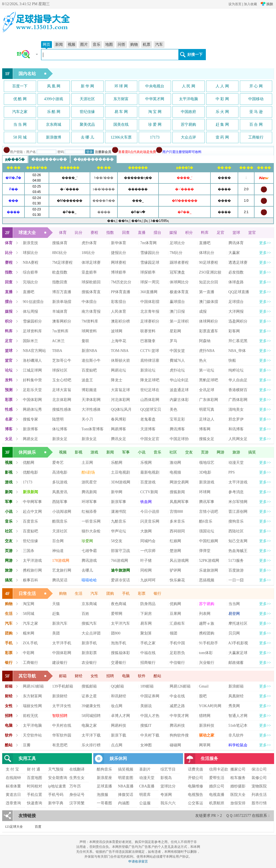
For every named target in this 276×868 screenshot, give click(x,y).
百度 (38, 827)
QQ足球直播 (239, 292)
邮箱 (63, 676)
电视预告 (196, 795)
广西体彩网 (238, 400)
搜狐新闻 (177, 492)
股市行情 (259, 803)
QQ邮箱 (117, 686)
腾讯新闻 (89, 492)
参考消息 (236, 492)
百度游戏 (148, 482)
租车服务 (238, 778)
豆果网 (175, 614)
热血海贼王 (238, 551)
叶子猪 (146, 561)
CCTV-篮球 (150, 351)
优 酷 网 (20, 99)
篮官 (252, 233)
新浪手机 (89, 643)
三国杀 (29, 551)
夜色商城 (119, 604)
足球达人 (207, 419)
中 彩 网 (222, 99)
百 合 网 (256, 125)
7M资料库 (90, 321)
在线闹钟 (13, 778)
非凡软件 (236, 735)
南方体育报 (91, 312)
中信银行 (177, 663)
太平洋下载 (91, 735)
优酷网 (29, 463)
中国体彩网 (32, 400)
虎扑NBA (207, 351)
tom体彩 (206, 653)
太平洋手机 (62, 643)
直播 (142, 233)
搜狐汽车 (89, 623)
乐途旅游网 (209, 570)
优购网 (175, 604)
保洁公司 (259, 769)
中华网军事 (32, 502)
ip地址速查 (57, 786)
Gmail (204, 686)
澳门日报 (177, 312)
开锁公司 (196, 778)
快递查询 (35, 803)
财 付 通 (34, 769)
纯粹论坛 (236, 370)
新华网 (117, 492)
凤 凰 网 (54, 86)
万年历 (75, 786)
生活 (79, 594)
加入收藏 (250, 4)
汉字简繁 (77, 803)
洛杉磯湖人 (32, 361)
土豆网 (87, 463)
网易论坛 (119, 370)
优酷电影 (30, 472)
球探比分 (30, 253)
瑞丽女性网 (32, 706)
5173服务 (236, 561)
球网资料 (89, 331)
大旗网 (146, 531)
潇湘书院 (119, 512)
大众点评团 (91, 633)
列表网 (205, 614)
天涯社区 (87, 99)
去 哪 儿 (87, 137)
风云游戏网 (179, 561)
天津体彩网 (91, 400)
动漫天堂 (236, 463)
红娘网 (175, 541)
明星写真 (207, 410)
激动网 (175, 463)
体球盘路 (236, 282)
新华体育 (119, 243)
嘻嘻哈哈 (89, 580)
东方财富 (121, 99)
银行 (157, 594)
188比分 (88, 253)
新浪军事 (119, 502)
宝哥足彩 (177, 419)
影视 (79, 452)
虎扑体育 (89, 243)
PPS (232, 472)
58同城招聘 (91, 716)
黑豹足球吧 (209, 380)
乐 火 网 (222, 112)
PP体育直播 (121, 292)
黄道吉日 (13, 795)
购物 (134, 45)
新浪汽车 (60, 623)
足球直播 (104, 786)
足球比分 (177, 243)
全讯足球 (207, 390)
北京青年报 (150, 312)
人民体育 (119, 312)
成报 (203, 312)
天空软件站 (32, 735)
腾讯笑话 (60, 580)
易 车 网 (121, 112)
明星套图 (126, 778)
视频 (72, 45)
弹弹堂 (205, 551)
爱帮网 (117, 614)
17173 (155, 137)
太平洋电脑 (188, 99)
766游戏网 (120, 561)
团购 (110, 594)
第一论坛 (207, 370)
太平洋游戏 (238, 482)
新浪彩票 (89, 653)
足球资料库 (32, 331)
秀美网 (234, 706)
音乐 (97, 45)
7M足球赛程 (62, 263)
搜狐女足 (207, 439)
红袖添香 (89, 512)
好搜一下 (195, 54)
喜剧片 (145, 769)
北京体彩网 (62, 400)
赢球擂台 (177, 302)
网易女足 (30, 439)
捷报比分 (119, 253)
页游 (205, 452)
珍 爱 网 (155, 125)
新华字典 (56, 803)
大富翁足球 (120, 390)
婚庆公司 (217, 786)
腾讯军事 (207, 502)
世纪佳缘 (87, 112)
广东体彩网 (209, 400)
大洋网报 (236, 312)
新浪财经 (60, 696)
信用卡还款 (219, 769)
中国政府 (188, 112)
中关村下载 (150, 735)
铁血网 (146, 502)
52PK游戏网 (209, 561)
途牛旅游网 (120, 570)
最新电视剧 (150, 472)
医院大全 (238, 795)
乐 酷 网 (54, 112)
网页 (46, 45)
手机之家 (148, 643)
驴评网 (175, 570)
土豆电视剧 (120, 472)
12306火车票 (121, 137)
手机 (126, 594)
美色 (173, 410)
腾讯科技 (177, 726)
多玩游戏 (60, 482)
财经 (79, 676)
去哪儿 (87, 570)
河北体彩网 (120, 400)
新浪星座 (104, 778)
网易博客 (119, 429)
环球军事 (89, 502)
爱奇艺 (58, 463)
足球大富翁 (62, 390)
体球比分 (207, 253)
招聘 (110, 676)
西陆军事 (60, 502)
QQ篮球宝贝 (151, 410)
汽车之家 (20, 112)
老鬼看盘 (148, 419)
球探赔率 (148, 272)
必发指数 (236, 272)
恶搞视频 (207, 580)
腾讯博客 (177, 429)
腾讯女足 (119, 439)
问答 (122, 45)
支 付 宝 (12, 769)
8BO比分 (60, 253)
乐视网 (146, 463)
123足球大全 (14, 827)
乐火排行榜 (91, 745)
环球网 (205, 492)
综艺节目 (168, 769)
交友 (189, 452)
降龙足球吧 (150, 380)
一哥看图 (104, 803)
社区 (173, 452)
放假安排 (238, 803)
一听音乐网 (91, 521)
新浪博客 (30, 429)
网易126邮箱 (180, 686)
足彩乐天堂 (32, 390)
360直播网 (149, 292)
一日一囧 (236, 580)
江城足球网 (32, 370)
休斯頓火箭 (120, 361)
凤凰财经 (236, 696)
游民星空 (89, 482)
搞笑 (252, 452)
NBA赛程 (31, 263)
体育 (63, 233)
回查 (126, 233)
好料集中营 (32, 380)
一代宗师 (148, 551)
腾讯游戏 (89, 561)
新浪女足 (60, 439)
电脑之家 (89, 726)
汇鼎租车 (177, 623)
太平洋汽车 (120, 623)
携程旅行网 (32, 570)
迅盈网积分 (238, 321)
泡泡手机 (119, 643)
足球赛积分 (150, 321)
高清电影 (60, 472)
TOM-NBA (120, 351)
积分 (189, 233)
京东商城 (54, 125)
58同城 (29, 614)
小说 (142, 452)
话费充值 (196, 769)
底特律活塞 (150, 361)
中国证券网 (150, 696)
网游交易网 (179, 482)
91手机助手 (209, 643)
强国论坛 (207, 531)
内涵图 (124, 803)
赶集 (56, 614)
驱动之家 (207, 735)
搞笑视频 (126, 769)
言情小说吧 (209, 512)
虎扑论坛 (177, 370)
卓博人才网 (120, 716)
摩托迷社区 (238, 623)
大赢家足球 (238, 653)
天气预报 (56, 769)
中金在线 (177, 696)
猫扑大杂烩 (91, 531)
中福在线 (148, 653)
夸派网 (166, 795)
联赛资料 (148, 331)
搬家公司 (238, 769)
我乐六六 (168, 803)
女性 (94, 676)
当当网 (234, 604)
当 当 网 (20, 125)
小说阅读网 (62, 512)
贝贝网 (234, 633)
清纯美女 (236, 410)
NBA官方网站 (35, 351)
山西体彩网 (150, 400)
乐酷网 (117, 463)
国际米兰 (30, 341)
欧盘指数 (60, 272)
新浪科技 (207, 726)
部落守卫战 (120, 551)
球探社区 (60, 370)
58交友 (117, 541)
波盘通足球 (179, 390)
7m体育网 (148, 243)
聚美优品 (87, 125)
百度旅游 (236, 570)
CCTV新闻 (149, 492)
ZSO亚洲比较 (210, 272)
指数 (110, 233)
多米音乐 (177, 521)
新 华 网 (87, 86)
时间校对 (35, 786)
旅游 (236, 452)
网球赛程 (119, 263)
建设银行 (60, 663)
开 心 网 (256, 86)
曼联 (85, 341)
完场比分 (30, 282)
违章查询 (13, 803)
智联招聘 (60, 716)
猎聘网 (205, 716)
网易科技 (119, 726)
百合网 (58, 541)
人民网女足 (238, 439)
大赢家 (234, 253)
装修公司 (259, 778)
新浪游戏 (207, 482)
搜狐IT (146, 726)
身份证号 (77, 795)
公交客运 (196, 803)
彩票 (142, 594)
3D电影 (205, 472)
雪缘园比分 (150, 253)
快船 (232, 361)
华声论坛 (119, 531)
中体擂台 (89, 302)
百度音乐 (30, 521)
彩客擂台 (119, 302)
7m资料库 (60, 331)
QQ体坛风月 (121, 410)
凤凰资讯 (60, 492)
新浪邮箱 (236, 686)
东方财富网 (32, 696)
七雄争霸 (89, 551)
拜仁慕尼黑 (238, 341)
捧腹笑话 (126, 795)
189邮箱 (147, 686)
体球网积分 (209, 321)
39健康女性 (91, 706)
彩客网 (234, 331)
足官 (221, 233)
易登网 (234, 614)
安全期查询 (58, 778)
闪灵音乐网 (150, 521)
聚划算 (146, 633)
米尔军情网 (238, 502)
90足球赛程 (209, 263)
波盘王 (87, 380)
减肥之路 (177, 706)
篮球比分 (168, 786)
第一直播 (207, 292)
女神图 (146, 745)
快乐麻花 (177, 580)
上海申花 (119, 341)
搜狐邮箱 (89, 686)
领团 (173, 633)
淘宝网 (29, 604)
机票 (147, 45)
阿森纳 (205, 341)
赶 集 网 (222, 125)
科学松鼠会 (238, 745)
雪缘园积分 (32, 321)
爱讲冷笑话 (120, 580)
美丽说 (146, 706)
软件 (142, 676)
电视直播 (217, 795)
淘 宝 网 (155, 112)
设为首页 (235, 4)
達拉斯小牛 (91, 361)
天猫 (56, 604)
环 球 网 (121, 86)
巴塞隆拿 (148, 341)
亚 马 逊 (256, 112)
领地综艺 (207, 463)
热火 (203, 361)
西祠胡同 (177, 531)
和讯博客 (236, 429)
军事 (126, 452)
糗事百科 (30, 580)
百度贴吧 (89, 370)
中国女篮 (177, 351)
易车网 (146, 623)
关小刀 (87, 419)
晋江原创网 (238, 512)
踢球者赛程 (179, 263)
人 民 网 (189, 86)
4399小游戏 (54, 99)
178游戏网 (61, 561)
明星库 (145, 795)
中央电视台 (155, 86)
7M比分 (176, 253)
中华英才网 (155, 99)
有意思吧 (60, 745)
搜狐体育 (60, 243)
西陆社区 (236, 531)
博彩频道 (89, 390)
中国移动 (256, 99)
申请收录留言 (138, 861)
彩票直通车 (209, 331)
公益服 (145, 803)
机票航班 (217, 803)
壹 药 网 (222, 137)
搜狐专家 (30, 419)
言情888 (176, 512)
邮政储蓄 (236, 663)
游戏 (94, 452)
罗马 (173, 341)
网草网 (205, 745)
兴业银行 (207, 663)
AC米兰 (58, 341)
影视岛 (166, 778)
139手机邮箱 (63, 686)
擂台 (157, 233)
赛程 (94, 233)
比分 (79, 233)
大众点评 (188, 137)
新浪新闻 (30, 492)
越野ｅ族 (207, 623)
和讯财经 (119, 696)
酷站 (157, 676)
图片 (84, 45)
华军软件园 (62, 735)
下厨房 (146, 614)
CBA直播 (147, 786)
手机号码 (56, 795)
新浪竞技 (30, 243)
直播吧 (205, 243)
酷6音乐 (206, 521)
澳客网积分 (62, 321)
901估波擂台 (33, 302)
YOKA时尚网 (210, 706)
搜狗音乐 (236, 521)
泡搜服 (103, 795)
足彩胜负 (177, 653)
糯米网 (29, 633)
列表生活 (259, 795)
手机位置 (35, 795)
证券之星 (89, 696)
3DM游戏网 (121, 482)
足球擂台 (236, 302)
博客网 (205, 429)
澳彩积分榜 (120, 321)
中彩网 (29, 653)
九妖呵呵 (148, 580)
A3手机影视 (238, 643)
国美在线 (121, 125)
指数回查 (60, 282)
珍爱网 (87, 541)
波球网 (117, 331)
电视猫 (175, 472)
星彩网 (175, 331)
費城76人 (177, 361)
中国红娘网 (209, 541)
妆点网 (117, 706)
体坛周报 (30, 312)
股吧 (203, 696)
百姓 (85, 614)
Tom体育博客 (93, 429)
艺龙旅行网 (62, 570)
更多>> (265, 243)
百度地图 (35, 778)
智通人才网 (238, 716)
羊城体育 (60, 312)
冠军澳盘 (177, 272)
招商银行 (148, 663)
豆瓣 (27, 745)
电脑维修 (196, 786)
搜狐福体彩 (120, 653)
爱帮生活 (217, 778)
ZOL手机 (30, 643)
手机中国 (177, 643)
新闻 (59, 45)
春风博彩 (119, 419)
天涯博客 (148, 429)
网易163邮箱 (33, 686)
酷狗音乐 (104, 769)
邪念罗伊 (236, 419)
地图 (109, 45)
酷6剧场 (88, 472)
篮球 (236, 233)
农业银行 (89, 663)
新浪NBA (89, 351)
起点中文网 (32, 512)
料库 (205, 233)
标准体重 (13, 786)
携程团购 (207, 633)
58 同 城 (20, 137)
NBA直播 (126, 786)
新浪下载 (119, 735)
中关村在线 (62, 726)
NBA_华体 (237, 351)
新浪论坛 (148, 370)
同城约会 (148, 541)
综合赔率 (30, 272)
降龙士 (117, 380)
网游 (221, 452)
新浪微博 (54, 137)
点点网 (117, 745)
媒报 (173, 233)
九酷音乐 (119, 521)
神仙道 (58, 551)
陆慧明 (58, 419)
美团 (56, 633)
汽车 (159, 45)
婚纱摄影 (238, 786)
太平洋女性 (62, 706)
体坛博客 (60, 429)
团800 (116, 633)
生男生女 (77, 778)
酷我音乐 (60, 521)
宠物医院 (259, 786)
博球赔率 (119, 272)
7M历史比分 (121, 282)
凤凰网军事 (179, 502)
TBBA (57, 351)
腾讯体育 (236, 243)
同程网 (146, 570)
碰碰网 (175, 745)
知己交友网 (238, 541)
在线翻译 (77, 769)
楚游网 (175, 551)
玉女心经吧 (62, 380)
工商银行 (256, 137)
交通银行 (119, 663)
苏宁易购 (188, 125)
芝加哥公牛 (62, 361)
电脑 (126, 676)
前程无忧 (30, 716)
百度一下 (20, 86)
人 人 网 (222, 86)
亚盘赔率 (89, 272)
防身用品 (148, 604)
